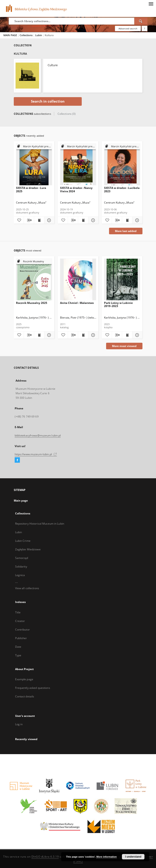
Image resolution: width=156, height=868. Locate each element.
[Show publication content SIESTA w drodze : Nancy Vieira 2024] (83, 220)
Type (18, 655)
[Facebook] (17, 460)
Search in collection (48, 101)
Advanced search (128, 28)
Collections (26, 35)
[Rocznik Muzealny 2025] (34, 280)
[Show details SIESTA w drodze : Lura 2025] (49, 220)
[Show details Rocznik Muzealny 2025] (49, 335)
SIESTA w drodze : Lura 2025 (31, 189)
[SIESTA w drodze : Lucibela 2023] (122, 165)
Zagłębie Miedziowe (28, 549)
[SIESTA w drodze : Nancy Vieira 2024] (78, 165)
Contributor (22, 630)
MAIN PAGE (10, 35)
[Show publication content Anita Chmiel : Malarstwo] (83, 335)
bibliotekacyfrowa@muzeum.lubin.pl (38, 435)
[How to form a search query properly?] (144, 28)
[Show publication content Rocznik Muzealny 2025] (39, 335)
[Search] (141, 21)
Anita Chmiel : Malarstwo (77, 303)
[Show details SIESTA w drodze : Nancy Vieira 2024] (93, 220)
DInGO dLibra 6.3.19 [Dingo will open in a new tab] (45, 857)
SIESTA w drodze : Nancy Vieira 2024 (76, 189)
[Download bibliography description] (29, 220)
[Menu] (151, 4)
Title (18, 612)
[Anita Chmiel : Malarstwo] (78, 280)
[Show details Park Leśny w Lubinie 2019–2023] (137, 335)
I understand (133, 857)
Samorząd (22, 558)
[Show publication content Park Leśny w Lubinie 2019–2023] (127, 335)
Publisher (21, 638)
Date (18, 647)
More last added (126, 231)
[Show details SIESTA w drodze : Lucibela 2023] (137, 220)
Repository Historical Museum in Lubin (40, 524)
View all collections (27, 588)
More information (107, 857)
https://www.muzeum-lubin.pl (36, 454)
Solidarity (21, 567)
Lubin (39, 35)
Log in (19, 724)
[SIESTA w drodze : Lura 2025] (34, 165)
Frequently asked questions (33, 688)
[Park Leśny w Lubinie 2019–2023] (122, 280)
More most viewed (124, 346)
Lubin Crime (23, 541)
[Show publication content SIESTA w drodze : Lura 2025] (39, 220)
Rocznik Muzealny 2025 (32, 303)
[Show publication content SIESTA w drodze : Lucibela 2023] (127, 220)
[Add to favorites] (19, 220)
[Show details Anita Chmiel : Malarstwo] (93, 335)
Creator (20, 621)
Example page (24, 679)
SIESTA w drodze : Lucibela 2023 (122, 189)
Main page (21, 501)
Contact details (25, 696)
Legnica (20, 575)
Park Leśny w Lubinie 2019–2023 (118, 304)
